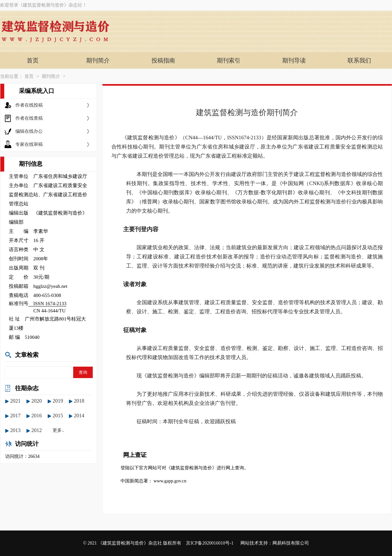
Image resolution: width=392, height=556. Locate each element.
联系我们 (359, 61)
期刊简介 (98, 61)
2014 (79, 416)
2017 (15, 416)
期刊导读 (294, 61)
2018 (79, 401)
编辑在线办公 (29, 131)
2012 (37, 430)
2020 (37, 401)
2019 (58, 401)
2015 (58, 416)
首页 (33, 61)
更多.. (58, 430)
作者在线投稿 (29, 105)
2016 (37, 416)
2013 (15, 430)
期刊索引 (229, 61)
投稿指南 (163, 61)
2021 (15, 401)
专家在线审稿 (29, 144)
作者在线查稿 (29, 118)
